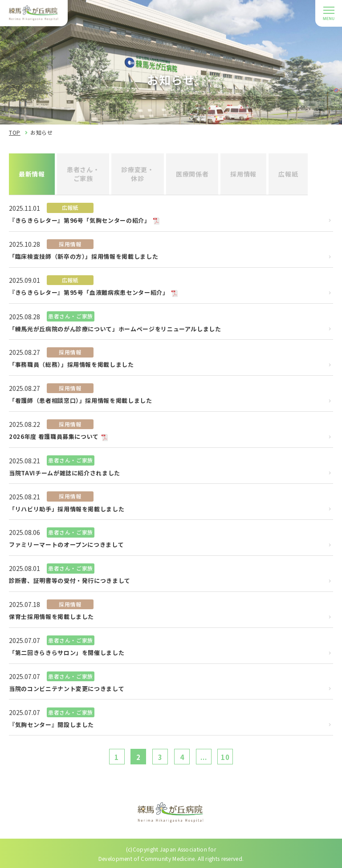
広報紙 (288, 174)
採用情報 (243, 174)
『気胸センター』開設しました (51, 725)
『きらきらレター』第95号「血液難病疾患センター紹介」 (89, 293)
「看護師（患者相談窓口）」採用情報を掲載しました (81, 401)
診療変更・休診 (138, 174)
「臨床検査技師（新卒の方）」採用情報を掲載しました (83, 257)
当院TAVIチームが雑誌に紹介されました (65, 473)
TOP (15, 132)
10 (225, 757)
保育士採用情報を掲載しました (51, 617)
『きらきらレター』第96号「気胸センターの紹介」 (80, 221)
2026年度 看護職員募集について (54, 437)
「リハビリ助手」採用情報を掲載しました (67, 509)
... (204, 757)
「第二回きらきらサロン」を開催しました (67, 653)
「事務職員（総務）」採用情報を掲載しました (71, 365)
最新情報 (32, 174)
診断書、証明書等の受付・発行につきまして (70, 581)
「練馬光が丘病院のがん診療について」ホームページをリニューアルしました (115, 329)
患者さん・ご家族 (83, 174)
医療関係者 (192, 174)
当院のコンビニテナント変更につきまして (67, 689)
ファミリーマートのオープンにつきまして (66, 545)
